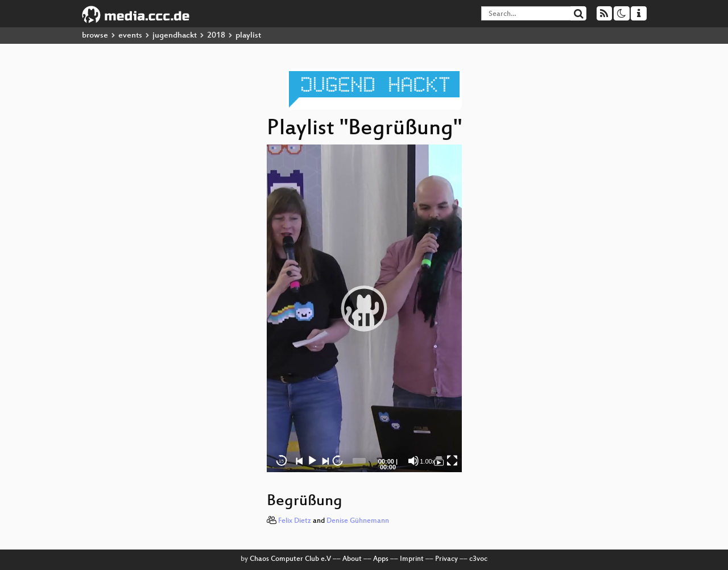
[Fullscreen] (452, 461)
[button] (364, 308)
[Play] (312, 461)
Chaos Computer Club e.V (290, 559)
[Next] (325, 461)
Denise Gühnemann (358, 521)
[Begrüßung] (439, 461)
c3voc (478, 559)
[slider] (359, 461)
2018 (216, 36)
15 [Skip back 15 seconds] (281, 461)
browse (95, 36)
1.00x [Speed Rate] (427, 461)
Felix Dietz (295, 521)
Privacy (446, 559)
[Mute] (413, 461)
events (130, 36)
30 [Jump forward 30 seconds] (338, 461)
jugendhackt (175, 36)
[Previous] (300, 461)
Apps (381, 559)
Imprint (412, 559)
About (352, 559)
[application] (364, 308)
